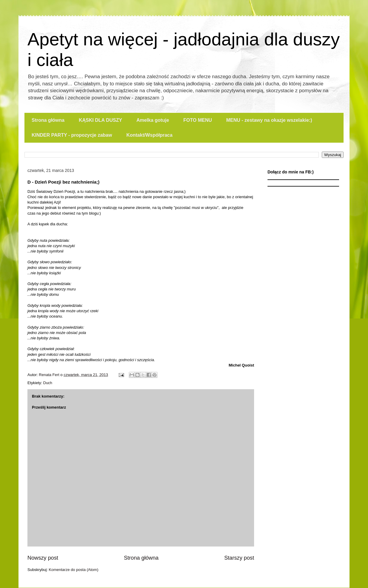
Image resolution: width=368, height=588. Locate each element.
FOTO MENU (198, 120)
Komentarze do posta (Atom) (74, 570)
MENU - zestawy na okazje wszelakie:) (269, 120)
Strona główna (48, 120)
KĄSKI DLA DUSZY (100, 120)
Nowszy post (43, 558)
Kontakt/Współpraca (150, 135)
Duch (48, 383)
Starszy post (239, 558)
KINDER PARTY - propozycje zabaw (72, 135)
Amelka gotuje (153, 120)
